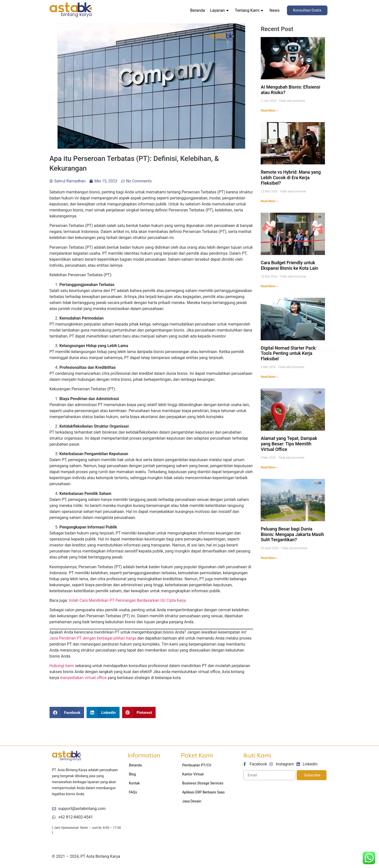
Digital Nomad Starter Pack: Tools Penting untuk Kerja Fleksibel (289, 353)
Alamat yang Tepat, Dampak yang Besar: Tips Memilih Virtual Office (289, 444)
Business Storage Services (203, 783)
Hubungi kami (62, 666)
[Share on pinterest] (139, 712)
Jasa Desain (192, 801)
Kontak (134, 783)
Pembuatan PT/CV (197, 765)
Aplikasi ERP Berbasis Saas (203, 792)
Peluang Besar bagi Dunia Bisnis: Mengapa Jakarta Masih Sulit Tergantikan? (292, 534)
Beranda (198, 10)
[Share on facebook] (67, 712)
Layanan (219, 10)
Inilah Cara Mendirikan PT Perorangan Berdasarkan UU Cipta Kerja (127, 600)
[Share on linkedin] (103, 712)
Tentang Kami (249, 10)
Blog (132, 774)
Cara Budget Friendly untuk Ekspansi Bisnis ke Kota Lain (289, 265)
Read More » (269, 111)
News (274, 10)
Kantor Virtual (193, 774)
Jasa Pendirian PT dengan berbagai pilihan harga (93, 638)
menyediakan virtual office (83, 678)
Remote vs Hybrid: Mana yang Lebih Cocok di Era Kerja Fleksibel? (291, 177)
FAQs (133, 792)
